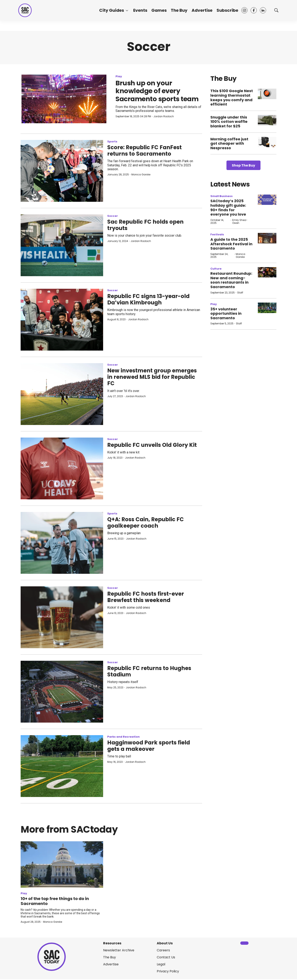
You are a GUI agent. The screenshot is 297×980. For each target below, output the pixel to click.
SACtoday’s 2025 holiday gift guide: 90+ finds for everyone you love (228, 208)
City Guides (112, 10)
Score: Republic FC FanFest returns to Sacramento (144, 151)
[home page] (25, 10)
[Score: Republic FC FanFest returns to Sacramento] (62, 171)
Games (159, 10)
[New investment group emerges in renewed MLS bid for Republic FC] (62, 394)
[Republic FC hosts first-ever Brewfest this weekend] (62, 617)
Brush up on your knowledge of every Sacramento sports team (157, 91)
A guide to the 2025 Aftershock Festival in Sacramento (231, 244)
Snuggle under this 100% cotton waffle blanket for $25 (229, 122)
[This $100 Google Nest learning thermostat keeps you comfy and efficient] (267, 94)
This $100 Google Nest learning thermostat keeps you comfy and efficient (232, 97)
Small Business (222, 196)
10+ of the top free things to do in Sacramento (55, 901)
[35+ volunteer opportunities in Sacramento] (267, 308)
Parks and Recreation (123, 737)
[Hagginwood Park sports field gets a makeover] (62, 766)
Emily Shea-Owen (240, 221)
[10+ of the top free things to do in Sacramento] (62, 864)
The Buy (179, 10)
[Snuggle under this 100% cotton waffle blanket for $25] (267, 120)
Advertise (202, 10)
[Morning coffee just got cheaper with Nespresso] (267, 142)
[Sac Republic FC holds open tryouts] (62, 245)
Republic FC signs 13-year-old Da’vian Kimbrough (148, 299)
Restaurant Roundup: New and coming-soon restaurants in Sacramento (231, 280)
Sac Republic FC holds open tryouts (145, 225)
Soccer (113, 216)
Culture (216, 269)
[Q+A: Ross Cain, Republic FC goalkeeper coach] (62, 543)
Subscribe (227, 10)
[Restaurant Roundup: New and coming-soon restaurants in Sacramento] (267, 272)
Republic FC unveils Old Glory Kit (152, 445)
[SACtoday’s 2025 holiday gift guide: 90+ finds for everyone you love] (267, 200)
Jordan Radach (164, 116)
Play (119, 76)
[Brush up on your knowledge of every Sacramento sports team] (64, 99)
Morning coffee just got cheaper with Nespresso (229, 143)
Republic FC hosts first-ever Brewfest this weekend (146, 597)
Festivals (217, 234)
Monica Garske (141, 174)
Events (140, 10)
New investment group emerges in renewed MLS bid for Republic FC (152, 377)
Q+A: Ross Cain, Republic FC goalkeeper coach (146, 523)
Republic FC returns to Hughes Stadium (149, 671)
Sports (112, 141)
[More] (127, 10)
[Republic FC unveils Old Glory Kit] (62, 468)
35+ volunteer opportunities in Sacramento (226, 313)
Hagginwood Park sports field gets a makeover (149, 746)
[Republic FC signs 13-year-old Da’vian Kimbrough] (62, 320)
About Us (165, 943)
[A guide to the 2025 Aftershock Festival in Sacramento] (267, 238)
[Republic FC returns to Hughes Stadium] (62, 692)
